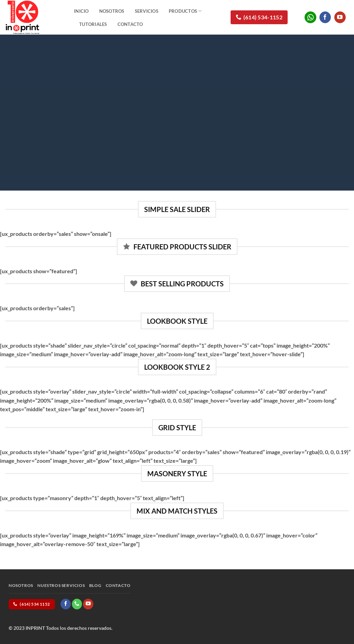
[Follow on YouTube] (340, 17)
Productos (185, 11)
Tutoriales (93, 24)
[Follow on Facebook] (325, 17)
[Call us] (77, 604)
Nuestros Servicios (61, 585)
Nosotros (112, 11)
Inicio (81, 11)
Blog (95, 585)
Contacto (130, 24)
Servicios (147, 11)
